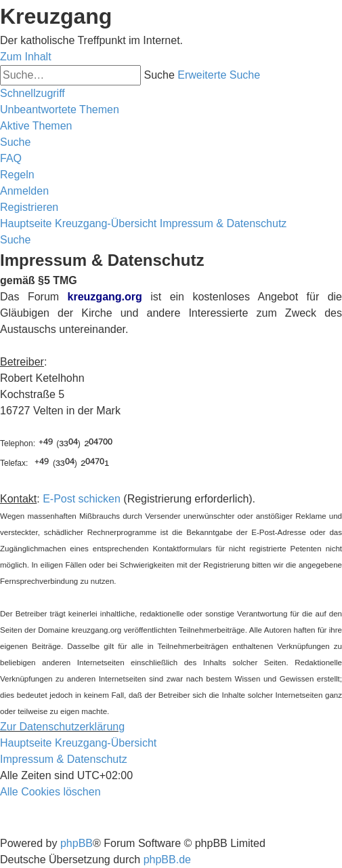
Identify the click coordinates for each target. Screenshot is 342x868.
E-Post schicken (82, 499)
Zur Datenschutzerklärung (62, 727)
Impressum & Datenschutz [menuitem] (64, 759)
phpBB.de (167, 860)
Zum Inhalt (26, 57)
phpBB (77, 843)
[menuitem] (60, 110)
